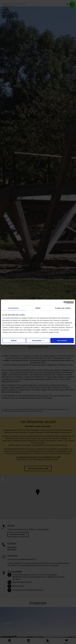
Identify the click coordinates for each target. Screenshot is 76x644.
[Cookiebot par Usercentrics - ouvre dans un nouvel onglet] (65, 302)
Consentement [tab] (13, 308)
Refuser (14, 340)
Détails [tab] (38, 308)
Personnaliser (38, 340)
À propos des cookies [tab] (63, 308)
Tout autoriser (62, 340)
